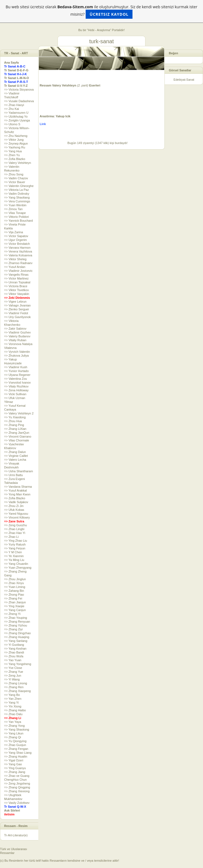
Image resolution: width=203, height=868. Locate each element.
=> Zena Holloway (16, 390)
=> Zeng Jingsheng (17, 783)
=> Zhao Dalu (13, 714)
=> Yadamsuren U (16, 113)
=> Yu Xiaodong (15, 417)
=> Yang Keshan (15, 649)
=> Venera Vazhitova (18, 251)
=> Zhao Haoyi (14, 105)
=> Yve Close (13, 668)
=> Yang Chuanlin (16, 564)
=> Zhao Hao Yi (15, 533)
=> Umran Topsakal (17, 282)
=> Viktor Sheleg (15, 259)
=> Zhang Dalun (15, 452)
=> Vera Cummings (17, 201)
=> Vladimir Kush (16, 367)
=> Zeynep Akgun (16, 143)
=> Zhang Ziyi (13, 629)
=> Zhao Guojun (15, 745)
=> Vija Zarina (13, 232)
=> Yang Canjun (15, 610)
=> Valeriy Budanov (17, 336)
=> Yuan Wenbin (15, 205)
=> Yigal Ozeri (14, 760)
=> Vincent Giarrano (18, 436)
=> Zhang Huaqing (17, 637)
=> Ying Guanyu (15, 768)
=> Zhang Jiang (15, 772)
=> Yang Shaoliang (17, 197)
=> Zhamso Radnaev (18, 263)
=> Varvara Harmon (17, 248)
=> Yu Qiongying (15, 741)
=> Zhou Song (14, 174)
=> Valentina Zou (16, 379)
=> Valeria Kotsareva (18, 255)
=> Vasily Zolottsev (17, 803)
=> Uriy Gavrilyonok (17, 317)
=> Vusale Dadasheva (19, 101)
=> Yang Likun (14, 733)
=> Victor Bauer (15, 182)
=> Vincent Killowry (17, 517)
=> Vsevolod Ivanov (17, 383)
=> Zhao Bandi (14, 652)
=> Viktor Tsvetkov (16, 290)
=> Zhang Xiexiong (17, 791)
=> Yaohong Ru (15, 147)
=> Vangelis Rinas (16, 275)
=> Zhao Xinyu (14, 583)
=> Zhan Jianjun (15, 602)
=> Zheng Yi (12, 614)
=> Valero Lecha (15, 460)
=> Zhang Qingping (17, 787)
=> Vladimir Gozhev (17, 332)
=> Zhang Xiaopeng (17, 691)
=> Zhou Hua (13, 421)
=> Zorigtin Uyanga (17, 120)
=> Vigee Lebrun (15, 302)
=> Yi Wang (12, 679)
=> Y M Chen (13, 552)
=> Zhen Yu (12, 155)
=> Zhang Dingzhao (17, 633)
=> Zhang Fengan (16, 749)
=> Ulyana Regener (17, 375)
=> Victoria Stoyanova (19, 89)
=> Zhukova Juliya (16, 356)
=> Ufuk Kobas (14, 510)
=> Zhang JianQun (17, 433)
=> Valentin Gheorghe (19, 186)
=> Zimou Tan (13, 209)
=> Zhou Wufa (14, 656)
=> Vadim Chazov (16, 178)
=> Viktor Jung (14, 140)
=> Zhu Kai (12, 109)
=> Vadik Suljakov (16, 502)
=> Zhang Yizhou (16, 625)
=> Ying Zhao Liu (16, 541)
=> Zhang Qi (13, 737)
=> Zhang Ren (14, 687)
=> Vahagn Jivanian (17, 305)
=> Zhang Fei (13, 598)
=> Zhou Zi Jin (14, 506)
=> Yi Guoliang (14, 645)
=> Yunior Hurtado (16, 371)
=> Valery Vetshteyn (18, 163)
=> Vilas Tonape (15, 213)
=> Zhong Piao (14, 595)
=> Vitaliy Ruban (15, 340)
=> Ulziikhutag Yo (16, 116)
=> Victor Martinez (16, 278)
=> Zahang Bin (14, 591)
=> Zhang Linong (16, 683)
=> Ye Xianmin (14, 556)
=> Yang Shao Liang (18, 753)
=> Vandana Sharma (18, 487)
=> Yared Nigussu (16, 514)
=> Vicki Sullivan (15, 394)
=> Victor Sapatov (16, 236)
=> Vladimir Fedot (16, 313)
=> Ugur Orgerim (16, 240)
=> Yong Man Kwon (17, 494)
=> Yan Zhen (13, 699)
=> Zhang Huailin (16, 756)
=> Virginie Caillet (16, 456)
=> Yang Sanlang (16, 641)
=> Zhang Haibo (15, 710)
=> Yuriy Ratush (15, 544)
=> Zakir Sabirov (15, 329)
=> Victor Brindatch (17, 244)
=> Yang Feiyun (15, 548)
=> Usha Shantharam (19, 471)
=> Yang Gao (13, 764)
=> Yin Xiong (13, 706)
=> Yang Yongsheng (18, 664)
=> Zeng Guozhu (16, 525)
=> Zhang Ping (14, 425)
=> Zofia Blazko (15, 159)
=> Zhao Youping (16, 618)
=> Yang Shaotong (17, 729)
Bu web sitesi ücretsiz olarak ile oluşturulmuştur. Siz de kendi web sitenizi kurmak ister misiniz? (102, 11)
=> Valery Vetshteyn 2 (19, 413)
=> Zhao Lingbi (14, 529)
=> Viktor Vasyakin (17, 294)
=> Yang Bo (12, 695)
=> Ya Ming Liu (14, 560)
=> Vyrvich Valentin (17, 352)
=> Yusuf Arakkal (15, 490)
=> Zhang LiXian (15, 429)
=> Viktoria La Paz (17, 190)
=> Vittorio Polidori (17, 217)
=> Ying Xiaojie (14, 606)
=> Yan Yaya (13, 722)
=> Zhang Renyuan (17, 622)
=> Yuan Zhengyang (18, 568)
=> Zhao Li (11, 537)
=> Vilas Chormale (17, 440)
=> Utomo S (12, 124)
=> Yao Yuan (13, 660)
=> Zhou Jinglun (15, 579)
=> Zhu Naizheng (16, 136)
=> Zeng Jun (13, 676)
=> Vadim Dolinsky (17, 194)
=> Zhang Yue (14, 672)
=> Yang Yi (11, 702)
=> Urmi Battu (13, 475)
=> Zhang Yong (14, 726)
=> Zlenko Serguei (17, 309)
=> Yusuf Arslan (15, 267)
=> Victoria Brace (16, 286)
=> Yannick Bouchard (18, 221)
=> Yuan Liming (15, 587)
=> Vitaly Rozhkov (16, 386)
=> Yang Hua (13, 151)
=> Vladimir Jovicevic (18, 271)
